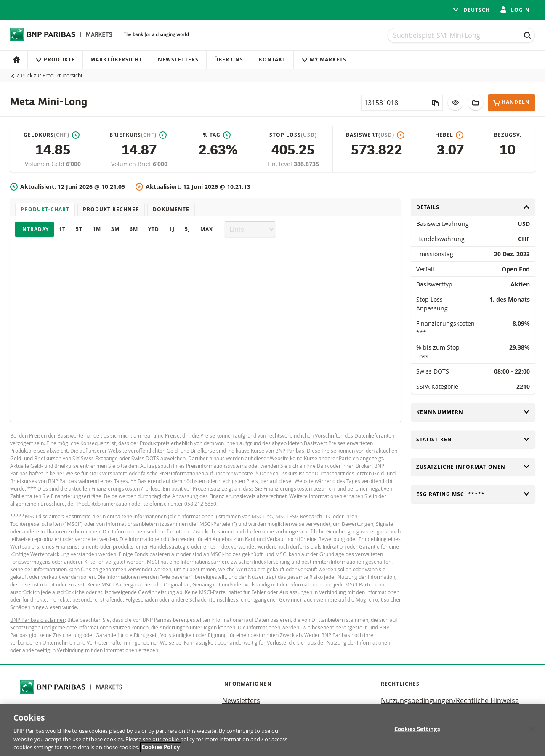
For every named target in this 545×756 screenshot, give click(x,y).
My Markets (324, 60)
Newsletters (178, 60)
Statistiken (473, 439)
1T (62, 229)
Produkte (55, 60)
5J (187, 229)
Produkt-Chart (45, 209)
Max (207, 229)
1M (97, 229)
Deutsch (471, 10)
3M (115, 229)
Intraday (35, 229)
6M (134, 229)
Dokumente (171, 209)
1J (172, 229)
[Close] (532, 729)
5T (79, 229)
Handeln (512, 102)
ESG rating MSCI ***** (473, 494)
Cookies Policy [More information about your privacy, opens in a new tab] (161, 748)
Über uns (229, 60)
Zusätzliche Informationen (473, 467)
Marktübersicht (116, 60)
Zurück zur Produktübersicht (49, 75)
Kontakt (272, 60)
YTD (154, 229)
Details (473, 207)
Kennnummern (473, 412)
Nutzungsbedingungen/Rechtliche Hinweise (450, 700)
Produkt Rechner (111, 209)
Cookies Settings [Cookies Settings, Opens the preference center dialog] (417, 729)
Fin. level (280, 164)
